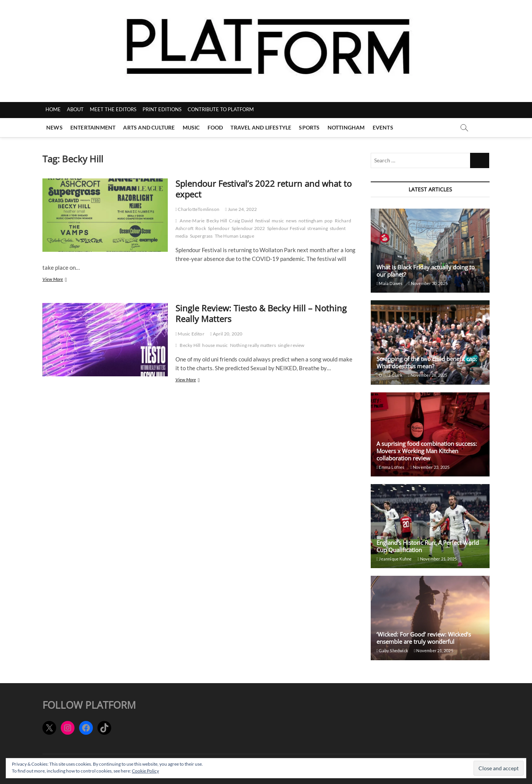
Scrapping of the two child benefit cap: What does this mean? (427, 362)
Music (191, 127)
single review (291, 345)
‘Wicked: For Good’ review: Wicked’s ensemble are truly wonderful (424, 638)
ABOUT (75, 109)
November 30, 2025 (428, 283)
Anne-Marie (192, 221)
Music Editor (190, 334)
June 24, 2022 (241, 209)
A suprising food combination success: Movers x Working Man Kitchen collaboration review (427, 451)
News (54, 127)
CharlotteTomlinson (197, 209)
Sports (309, 127)
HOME (53, 109)
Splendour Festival (286, 228)
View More (62, 280)
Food (215, 127)
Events (383, 127)
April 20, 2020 (226, 334)
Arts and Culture (149, 127)
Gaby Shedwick (392, 650)
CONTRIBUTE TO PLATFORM (221, 109)
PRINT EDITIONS (162, 109)
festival (263, 221)
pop (329, 221)
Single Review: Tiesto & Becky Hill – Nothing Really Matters (261, 313)
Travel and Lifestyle (261, 127)
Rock (201, 228)
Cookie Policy (145, 771)
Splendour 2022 (248, 228)
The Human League (234, 236)
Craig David (241, 221)
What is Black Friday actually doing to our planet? (426, 271)
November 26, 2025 (428, 375)
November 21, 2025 (437, 559)
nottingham (311, 221)
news (291, 221)
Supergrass (201, 236)
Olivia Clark (389, 375)
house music (215, 345)
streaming (318, 228)
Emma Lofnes (391, 467)
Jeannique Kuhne (394, 559)
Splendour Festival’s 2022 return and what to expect (264, 189)
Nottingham (346, 127)
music (278, 221)
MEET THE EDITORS (113, 109)
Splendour (219, 228)
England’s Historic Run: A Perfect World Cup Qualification (428, 546)
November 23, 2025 (430, 467)
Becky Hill (217, 221)
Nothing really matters (253, 345)
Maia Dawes (389, 283)
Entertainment (93, 127)
